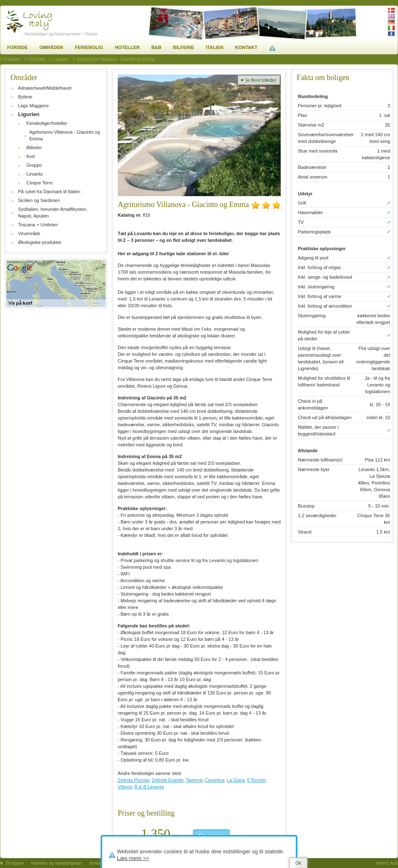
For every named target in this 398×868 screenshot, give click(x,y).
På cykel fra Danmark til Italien (49, 192)
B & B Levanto (149, 787)
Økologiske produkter (40, 242)
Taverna (194, 780)
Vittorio (125, 787)
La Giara (235, 780)
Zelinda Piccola (133, 780)
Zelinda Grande (168, 780)
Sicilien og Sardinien (39, 200)
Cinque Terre (40, 183)
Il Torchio (256, 780)
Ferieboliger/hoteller (47, 123)
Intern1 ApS (387, 863)
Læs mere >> (133, 858)
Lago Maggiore (33, 106)
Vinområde (29, 233)
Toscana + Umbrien (38, 225)
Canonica (215, 780)
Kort (31, 156)
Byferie (25, 97)
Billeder (34, 148)
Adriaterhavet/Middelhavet (45, 88)
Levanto (35, 174)
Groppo (34, 165)
